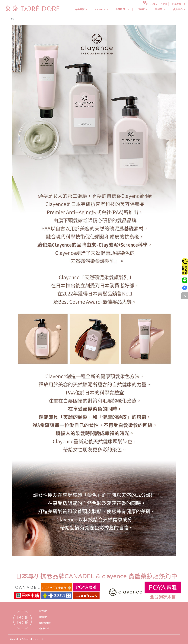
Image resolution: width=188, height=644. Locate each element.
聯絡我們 (43, 617)
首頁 (12, 19)
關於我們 (43, 611)
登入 (154, 4)
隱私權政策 (44, 628)
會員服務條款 (45, 623)
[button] (78, 8)
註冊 (164, 4)
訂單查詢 (175, 4)
